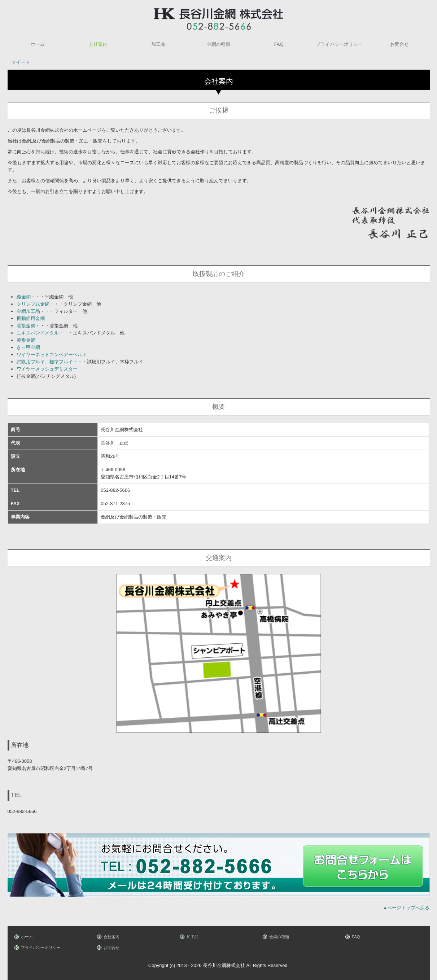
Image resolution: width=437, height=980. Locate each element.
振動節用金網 (31, 318)
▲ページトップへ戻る (406, 908)
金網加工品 (28, 311)
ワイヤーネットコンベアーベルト (52, 355)
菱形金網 (26, 340)
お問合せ (399, 44)
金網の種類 (218, 44)
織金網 (24, 297)
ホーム (38, 44)
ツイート (21, 62)
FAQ (279, 44)
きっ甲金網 (28, 347)
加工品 (158, 44)
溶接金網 (26, 326)
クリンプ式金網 (33, 304)
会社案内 (98, 44)
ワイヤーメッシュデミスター (47, 369)
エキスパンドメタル (38, 333)
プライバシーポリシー (339, 44)
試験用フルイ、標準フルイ (45, 362)
